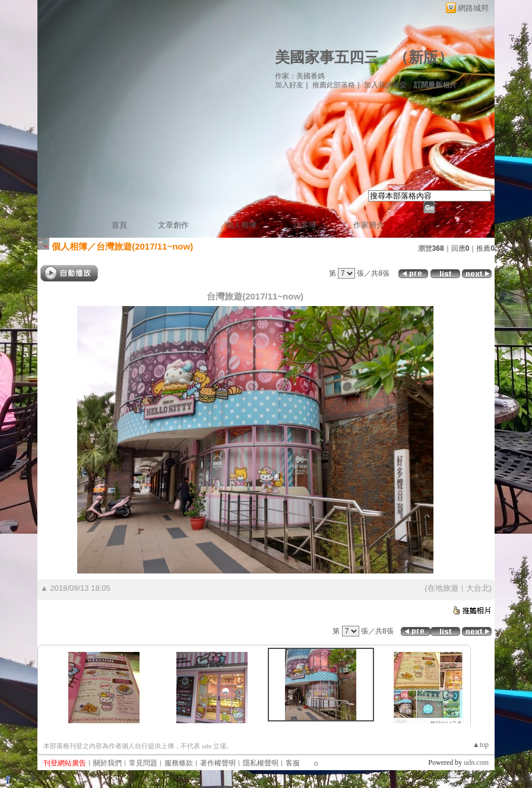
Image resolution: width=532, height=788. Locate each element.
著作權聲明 (218, 763)
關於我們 (107, 763)
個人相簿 (241, 225)
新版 (423, 57)
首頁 (119, 225)
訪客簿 (305, 225)
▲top (481, 745)
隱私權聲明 (261, 763)
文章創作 (173, 225)
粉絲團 (26, 779)
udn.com (476, 762)
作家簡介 (369, 225)
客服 (293, 763)
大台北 (478, 588)
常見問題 (143, 763)
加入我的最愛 (385, 85)
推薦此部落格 (334, 85)
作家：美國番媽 (300, 76)
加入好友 (289, 85)
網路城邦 (473, 8)
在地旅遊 (443, 588)
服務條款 (179, 763)
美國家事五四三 (327, 57)
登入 (510, 779)
